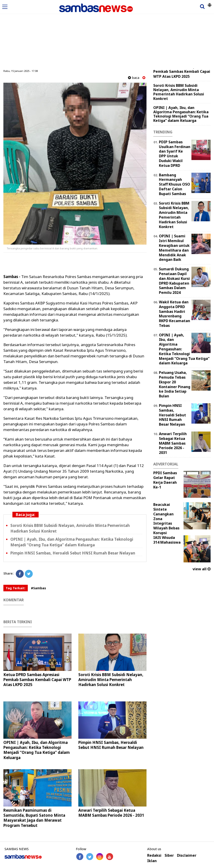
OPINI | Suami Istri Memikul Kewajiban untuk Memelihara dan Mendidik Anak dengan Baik (174, 248)
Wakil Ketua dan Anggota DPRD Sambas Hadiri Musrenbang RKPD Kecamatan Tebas (174, 314)
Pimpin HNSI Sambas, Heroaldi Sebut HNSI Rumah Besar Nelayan (73, 553)
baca (134, 78)
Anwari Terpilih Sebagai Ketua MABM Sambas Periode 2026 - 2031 (111, 813)
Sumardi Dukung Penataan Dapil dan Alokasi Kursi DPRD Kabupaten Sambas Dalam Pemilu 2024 (174, 281)
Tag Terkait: (16, 588)
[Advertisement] (107, 35)
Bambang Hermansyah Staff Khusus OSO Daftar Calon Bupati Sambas (174, 184)
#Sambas (38, 588)
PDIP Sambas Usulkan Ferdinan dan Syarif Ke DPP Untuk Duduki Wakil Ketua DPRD (175, 154)
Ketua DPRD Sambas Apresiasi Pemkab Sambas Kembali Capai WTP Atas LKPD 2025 (37, 680)
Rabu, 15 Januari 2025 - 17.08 (21, 71)
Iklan (152, 861)
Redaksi (154, 855)
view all (202, 569)
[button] (209, 3)
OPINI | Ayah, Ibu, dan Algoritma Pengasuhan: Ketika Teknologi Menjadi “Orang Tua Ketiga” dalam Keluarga (72, 542)
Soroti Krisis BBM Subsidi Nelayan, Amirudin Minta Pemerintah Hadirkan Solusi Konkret (111, 680)
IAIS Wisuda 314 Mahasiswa (167, 540)
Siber (169, 855)
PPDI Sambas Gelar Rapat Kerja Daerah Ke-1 (165, 480)
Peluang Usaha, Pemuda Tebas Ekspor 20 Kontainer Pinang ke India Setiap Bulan (175, 384)
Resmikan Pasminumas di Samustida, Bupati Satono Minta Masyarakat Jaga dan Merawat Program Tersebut (34, 818)
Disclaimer (187, 855)
